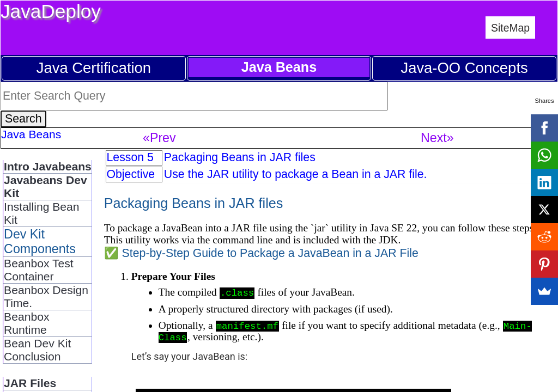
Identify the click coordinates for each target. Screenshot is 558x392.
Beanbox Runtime (26, 323)
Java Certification (94, 68)
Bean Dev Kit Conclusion (37, 350)
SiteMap (510, 28)
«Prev (159, 138)
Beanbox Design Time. (46, 296)
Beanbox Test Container (39, 270)
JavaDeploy (51, 11)
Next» (437, 138)
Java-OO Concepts (464, 68)
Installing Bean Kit (41, 213)
